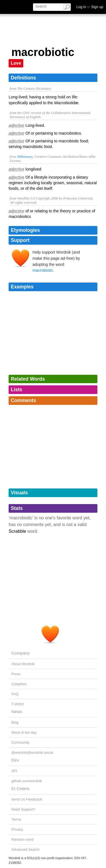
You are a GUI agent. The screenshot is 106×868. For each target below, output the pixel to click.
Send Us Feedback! (27, 799)
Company (21, 653)
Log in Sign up (90, 7)
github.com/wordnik (27, 781)
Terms (16, 819)
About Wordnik (23, 664)
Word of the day (24, 732)
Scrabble (17, 531)
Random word (22, 839)
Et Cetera (20, 788)
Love (16, 63)
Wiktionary (25, 157)
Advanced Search (25, 849)
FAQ (15, 694)
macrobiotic (43, 270)
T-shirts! (18, 704)
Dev (15, 760)
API (14, 771)
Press (16, 674)
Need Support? (23, 809)
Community (20, 742)
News (17, 712)
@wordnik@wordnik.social (32, 752)
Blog (15, 722)
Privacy (17, 829)
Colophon (19, 684)
